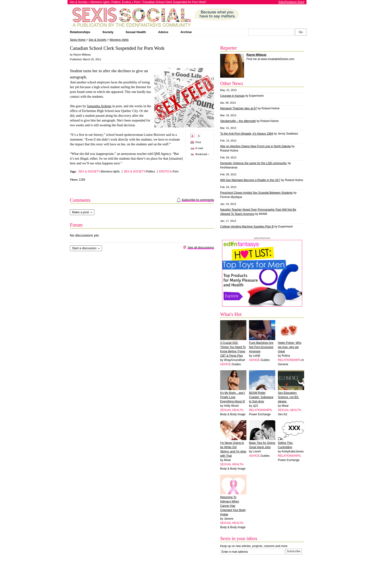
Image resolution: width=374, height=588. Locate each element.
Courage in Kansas (232, 96)
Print (198, 142)
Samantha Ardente (99, 106)
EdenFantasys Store (291, 2)
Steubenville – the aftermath (238, 121)
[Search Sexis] (301, 32)
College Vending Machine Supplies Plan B (247, 227)
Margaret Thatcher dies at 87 (239, 108)
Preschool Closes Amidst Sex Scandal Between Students (256, 193)
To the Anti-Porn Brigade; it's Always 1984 (247, 134)
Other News (232, 83)
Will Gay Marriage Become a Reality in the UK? (250, 180)
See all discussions (201, 247)
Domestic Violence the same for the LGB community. (254, 163)
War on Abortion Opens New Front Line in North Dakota (255, 146)
